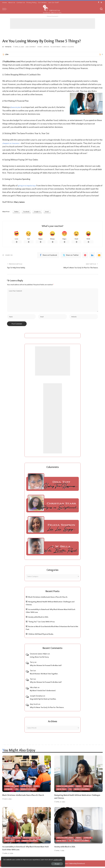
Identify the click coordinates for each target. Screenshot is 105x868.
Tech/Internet (55, 47)
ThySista (8, 47)
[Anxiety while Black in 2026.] (79, 827)
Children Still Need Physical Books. (41, 635)
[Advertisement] (53, 24)
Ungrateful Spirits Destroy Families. (43, 700)
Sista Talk (62, 791)
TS (17, 791)
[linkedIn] (92, 256)
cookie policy (30, 859)
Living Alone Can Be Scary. (39, 658)
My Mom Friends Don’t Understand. (43, 692)
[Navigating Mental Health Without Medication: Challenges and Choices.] (79, 775)
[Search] (101, 9)
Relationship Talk (32, 839)
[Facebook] (99, 2)
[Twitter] (101, 2)
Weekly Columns (68, 47)
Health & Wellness (65, 788)
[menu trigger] (5, 9)
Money (40, 47)
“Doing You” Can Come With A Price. (42, 623)
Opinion (46, 47)
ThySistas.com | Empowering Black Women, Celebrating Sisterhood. (61, 865)
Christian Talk (12, 788)
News (37, 788)
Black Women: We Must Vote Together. (44, 675)
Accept (29, 863)
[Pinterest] (85, 256)
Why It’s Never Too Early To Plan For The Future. (47, 709)
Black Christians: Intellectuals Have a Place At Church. (48, 598)
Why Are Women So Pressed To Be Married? (46, 667)
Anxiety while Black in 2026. (38, 618)
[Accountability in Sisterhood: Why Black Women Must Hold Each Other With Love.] (27, 827)
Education (26, 788)
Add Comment (31, 47)
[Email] (99, 256)
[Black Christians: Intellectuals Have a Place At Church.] (27, 775)
